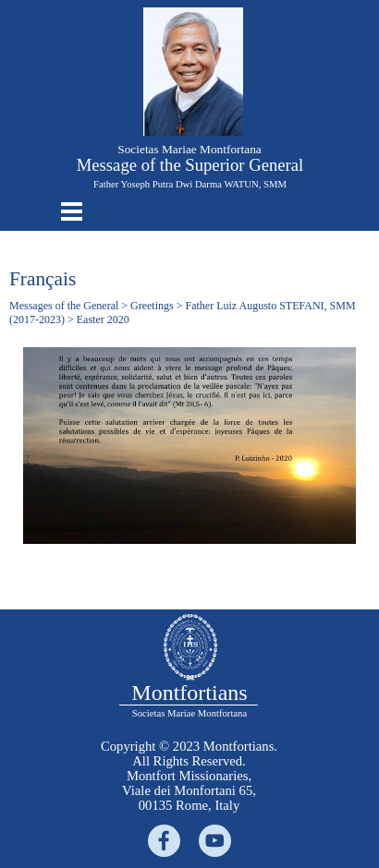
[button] (193, 15)
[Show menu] (72, 211)
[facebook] (164, 841)
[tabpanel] (189, 776)
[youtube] (215, 841)
